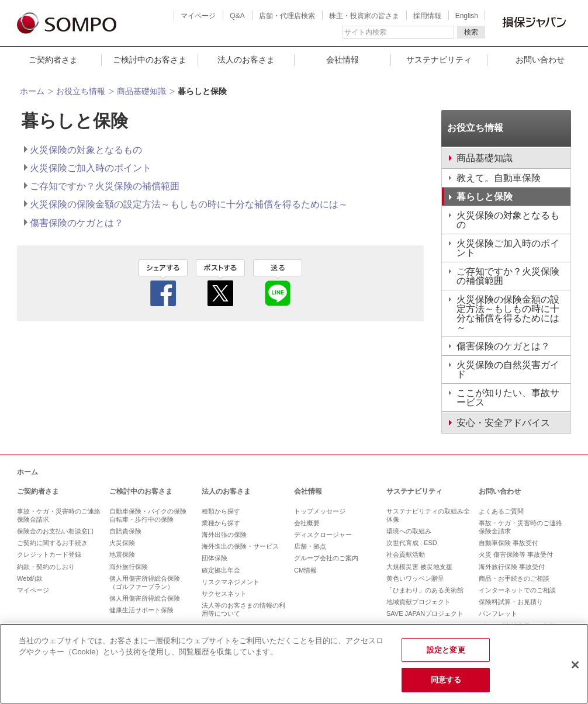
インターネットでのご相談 (517, 590)
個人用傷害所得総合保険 (145, 598)
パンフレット (498, 613)
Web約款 (30, 578)
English (467, 16)
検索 (471, 32)
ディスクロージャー (323, 535)
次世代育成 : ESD (412, 543)
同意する (446, 680)
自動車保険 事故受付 (509, 543)
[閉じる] (575, 665)
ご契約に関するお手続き (52, 543)
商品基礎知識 (141, 91)
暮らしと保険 (485, 197)
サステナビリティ (439, 60)
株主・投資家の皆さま (364, 16)
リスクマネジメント (231, 582)
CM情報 (305, 570)
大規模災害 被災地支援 (419, 567)
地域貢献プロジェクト (418, 602)
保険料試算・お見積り (511, 602)
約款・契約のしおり (46, 567)
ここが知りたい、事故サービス (508, 398)
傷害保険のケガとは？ (77, 223)
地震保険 (122, 554)
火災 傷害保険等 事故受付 (516, 554)
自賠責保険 (125, 531)
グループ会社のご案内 (326, 558)
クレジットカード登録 (49, 554)
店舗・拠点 (310, 546)
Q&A (237, 16)
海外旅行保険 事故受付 (512, 567)
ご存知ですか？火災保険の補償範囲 (105, 186)
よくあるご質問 (501, 511)
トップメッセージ (320, 511)
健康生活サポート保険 (141, 610)
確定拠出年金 (221, 570)
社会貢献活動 (406, 554)
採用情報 (427, 16)
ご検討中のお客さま (150, 60)
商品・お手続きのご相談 (514, 578)
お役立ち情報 (81, 91)
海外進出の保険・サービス (240, 546)
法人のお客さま (246, 60)
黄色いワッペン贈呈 (415, 578)
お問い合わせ (500, 491)
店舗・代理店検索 (287, 16)
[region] (294, 664)
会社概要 (307, 523)
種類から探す (221, 511)
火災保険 (122, 543)
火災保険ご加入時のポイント (91, 168)
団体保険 (215, 558)
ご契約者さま (53, 60)
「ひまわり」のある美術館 (425, 590)
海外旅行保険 (129, 567)
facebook (163, 283)
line (278, 283)
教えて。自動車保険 (499, 178)
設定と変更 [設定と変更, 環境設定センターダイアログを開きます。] (446, 650)
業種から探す (221, 523)
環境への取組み (409, 531)
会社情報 (343, 60)
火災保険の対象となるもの (86, 150)
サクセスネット (224, 594)
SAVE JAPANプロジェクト (425, 613)
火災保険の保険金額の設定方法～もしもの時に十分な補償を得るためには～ (189, 204)
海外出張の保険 (224, 535)
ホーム (32, 91)
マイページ (198, 16)
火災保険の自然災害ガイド (508, 370)
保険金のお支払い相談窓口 (56, 531)
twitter (220, 283)
